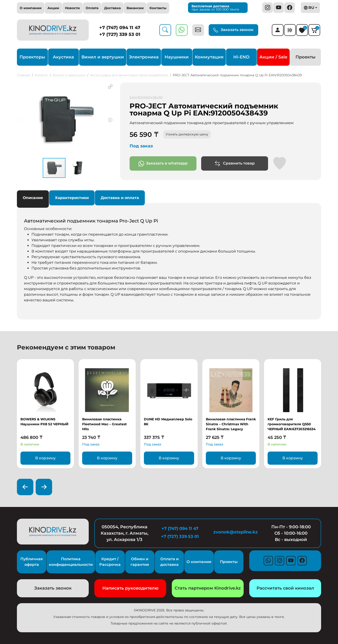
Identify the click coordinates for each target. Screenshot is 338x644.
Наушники (177, 57)
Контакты (158, 8)
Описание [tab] (33, 198)
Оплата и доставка (169, 562)
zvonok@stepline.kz (236, 532)
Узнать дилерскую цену (187, 134)
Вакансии (135, 8)
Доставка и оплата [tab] (120, 198)
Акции (53, 8)
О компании (31, 8)
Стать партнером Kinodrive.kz (208, 588)
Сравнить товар (235, 164)
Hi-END (241, 57)
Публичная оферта (32, 562)
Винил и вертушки (103, 57)
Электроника (144, 57)
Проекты (305, 57)
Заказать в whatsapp (163, 164)
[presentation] (25, 487)
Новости (72, 8)
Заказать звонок (233, 30)
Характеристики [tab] (72, 198)
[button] (110, 87)
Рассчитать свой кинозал (285, 588)
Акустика (63, 57)
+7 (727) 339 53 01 (120, 34)
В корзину (45, 458)
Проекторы (32, 57)
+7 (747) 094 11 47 (120, 28)
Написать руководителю (130, 588)
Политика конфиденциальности (71, 562)
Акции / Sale (273, 57)
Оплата (92, 8)
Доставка (112, 8)
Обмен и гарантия (140, 562)
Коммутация (209, 57)
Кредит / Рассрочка (110, 562)
